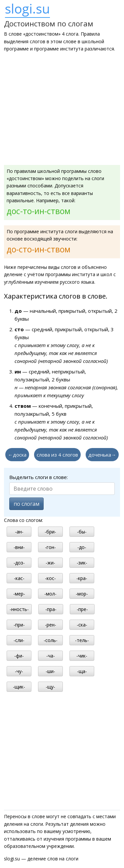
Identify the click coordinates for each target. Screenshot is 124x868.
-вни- (19, 547)
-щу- (50, 687)
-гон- (50, 547)
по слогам (26, 504)
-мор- (82, 594)
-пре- (82, 609)
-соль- (51, 640)
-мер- (19, 594)
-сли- (19, 640)
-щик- (19, 687)
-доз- (19, 563)
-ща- (82, 671)
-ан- (19, 532)
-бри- (50, 532)
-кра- (82, 578)
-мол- (50, 594)
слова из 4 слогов (57, 455)
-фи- (19, 656)
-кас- (19, 578)
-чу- (19, 671)
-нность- (19, 609)
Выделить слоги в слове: (39, 477)
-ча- (51, 656)
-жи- (50, 563)
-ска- (82, 625)
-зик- (82, 563)
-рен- (51, 625)
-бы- (82, 532)
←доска (17, 455)
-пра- (51, 609)
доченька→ (102, 455)
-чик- (82, 656)
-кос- (50, 578)
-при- (19, 625)
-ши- (50, 671)
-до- (82, 547)
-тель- (82, 640)
